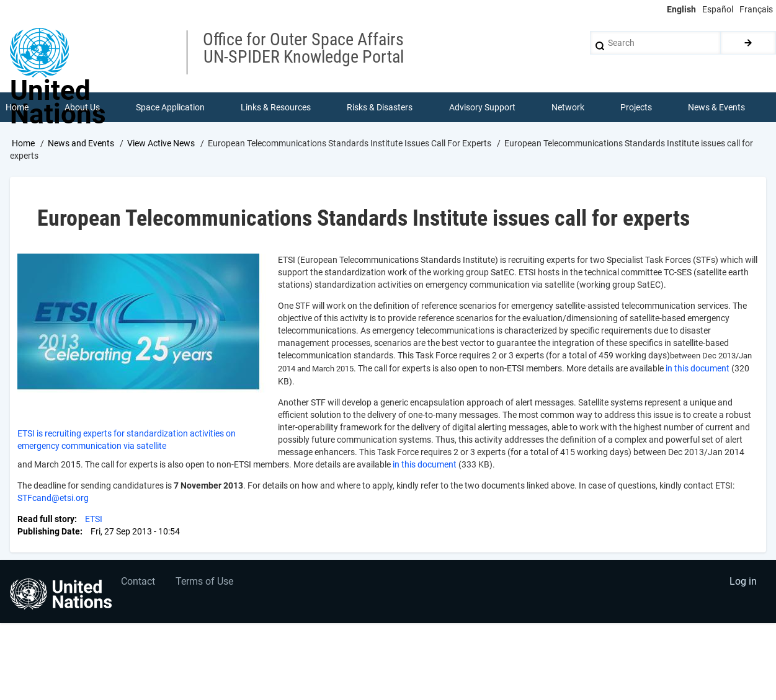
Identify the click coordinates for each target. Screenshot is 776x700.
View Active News (161, 144)
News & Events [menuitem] (717, 108)
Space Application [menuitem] (170, 108)
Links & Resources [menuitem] (276, 108)
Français (756, 9)
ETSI (94, 520)
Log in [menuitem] (743, 584)
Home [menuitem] (17, 108)
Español (718, 9)
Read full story (46, 520)
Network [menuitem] (568, 108)
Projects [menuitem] (637, 108)
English (681, 9)
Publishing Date (49, 532)
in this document (698, 369)
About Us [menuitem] (82, 108)
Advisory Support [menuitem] (482, 108)
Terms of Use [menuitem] (206, 584)
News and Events (81, 144)
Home (23, 144)
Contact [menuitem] (139, 584)
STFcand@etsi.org (53, 498)
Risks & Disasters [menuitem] (380, 108)
